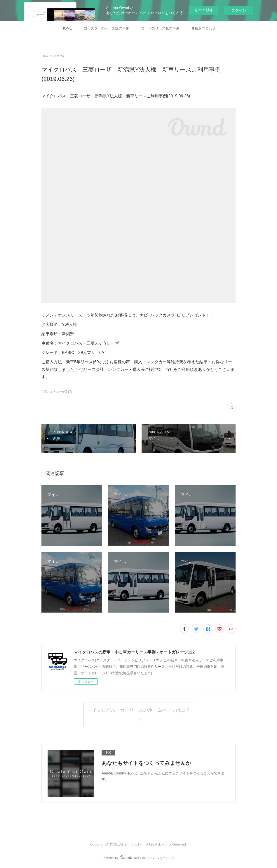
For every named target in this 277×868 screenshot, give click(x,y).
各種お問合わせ (203, 28)
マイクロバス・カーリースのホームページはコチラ (139, 714)
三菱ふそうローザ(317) (56, 392)
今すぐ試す (204, 10)
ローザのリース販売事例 (160, 28)
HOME (67, 28)
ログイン (239, 10)
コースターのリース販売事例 (107, 28)
